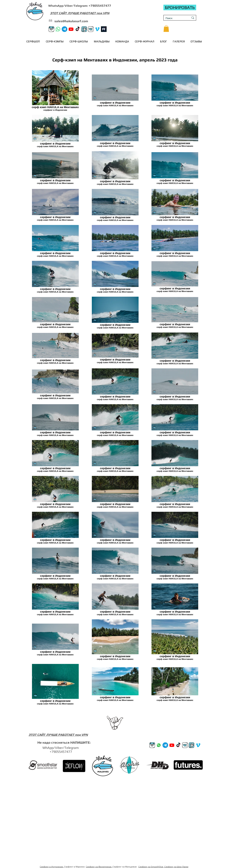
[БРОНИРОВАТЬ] (180, 7)
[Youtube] (71, 29)
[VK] (91, 29)
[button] (166, 29)
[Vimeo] (97, 29)
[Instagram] (51, 29)
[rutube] (104, 29)
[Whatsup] (159, 745)
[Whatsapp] (58, 29)
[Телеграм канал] (65, 29)
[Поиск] (175, 18)
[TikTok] (78, 29)
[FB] (84, 29)
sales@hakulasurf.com (71, 21)
